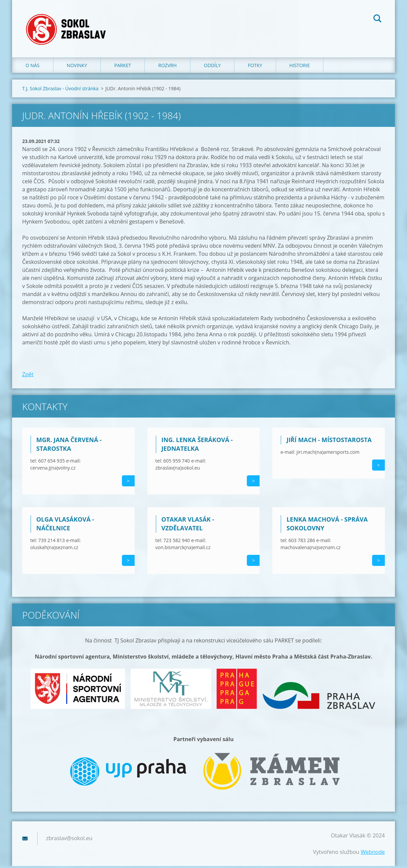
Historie (300, 67)
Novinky (77, 67)
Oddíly (212, 67)
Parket (123, 67)
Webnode (373, 854)
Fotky (255, 67)
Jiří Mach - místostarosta (329, 442)
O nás (33, 67)
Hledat (377, 19)
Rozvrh (167, 67)
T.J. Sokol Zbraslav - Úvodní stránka (60, 90)
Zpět (28, 376)
